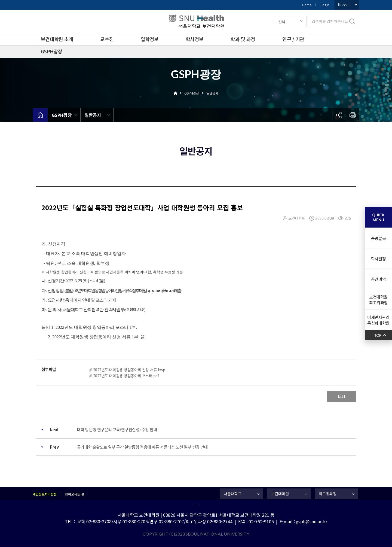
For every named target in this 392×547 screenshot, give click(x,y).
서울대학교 (233, 494)
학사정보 (195, 39)
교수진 (107, 39)
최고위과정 (328, 494)
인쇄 (353, 115)
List (342, 396)
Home (307, 5)
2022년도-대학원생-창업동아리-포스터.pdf (126, 376)
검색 (282, 22)
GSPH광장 (52, 51)
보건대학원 (280, 494)
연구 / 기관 (293, 39)
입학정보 (150, 39)
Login (325, 5)
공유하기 (339, 115)
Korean (344, 5)
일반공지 (212, 93)
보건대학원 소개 (57, 39)
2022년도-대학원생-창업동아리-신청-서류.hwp (129, 370)
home (40, 115)
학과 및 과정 (243, 39)
